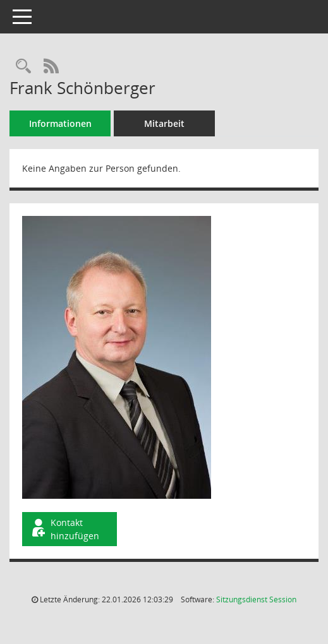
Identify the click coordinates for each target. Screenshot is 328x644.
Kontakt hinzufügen (64, 529)
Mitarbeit (164, 123)
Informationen (60, 123)
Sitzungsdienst (256, 599)
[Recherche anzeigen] (23, 67)
